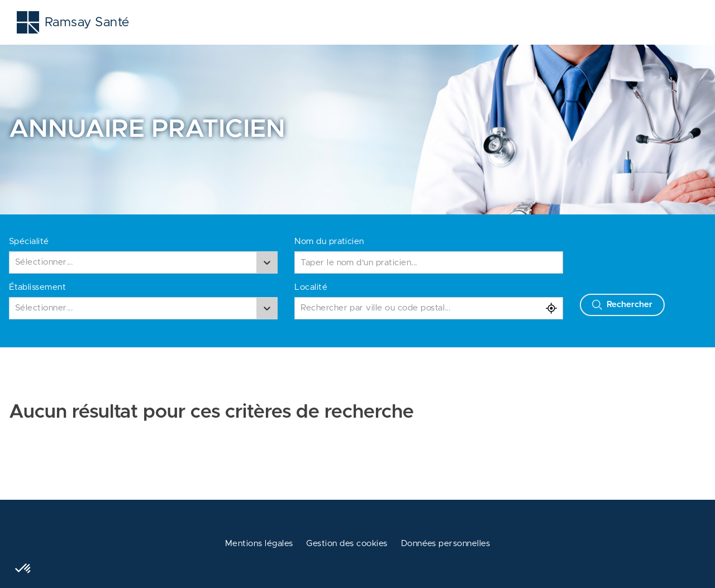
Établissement (37, 287)
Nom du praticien (329, 242)
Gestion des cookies (347, 544)
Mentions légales (259, 544)
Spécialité (29, 242)
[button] (23, 569)
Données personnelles (446, 544)
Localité (311, 287)
